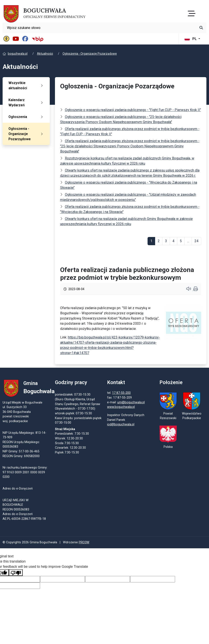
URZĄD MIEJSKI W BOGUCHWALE (16, 503)
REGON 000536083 (16, 510)
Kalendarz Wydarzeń (27, 103)
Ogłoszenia (27, 117)
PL (191, 39)
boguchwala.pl (18, 54)
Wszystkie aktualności (27, 85)
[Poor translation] (16, 573)
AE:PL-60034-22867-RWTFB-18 (24, 519)
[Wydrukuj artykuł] (196, 289)
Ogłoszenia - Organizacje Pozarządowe (90, 54)
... (188, 241)
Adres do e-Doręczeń (18, 514)
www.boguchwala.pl (121, 407)
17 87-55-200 (121, 393)
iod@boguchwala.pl (121, 425)
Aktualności (45, 54)
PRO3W (84, 543)
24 (196, 241)
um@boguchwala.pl (131, 403)
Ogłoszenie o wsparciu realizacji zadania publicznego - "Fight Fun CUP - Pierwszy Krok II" (133, 110)
